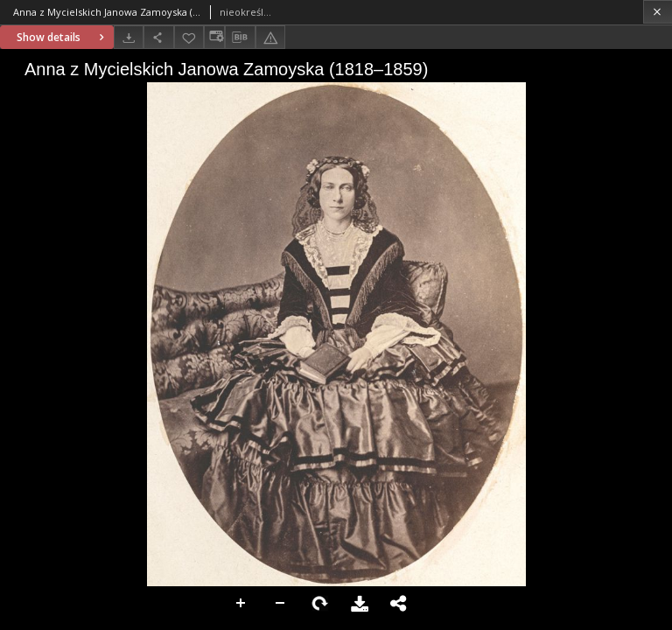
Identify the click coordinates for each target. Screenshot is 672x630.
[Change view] (214, 37)
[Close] (658, 12)
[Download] (129, 37)
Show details (63, 37)
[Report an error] (270, 37)
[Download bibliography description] (240, 38)
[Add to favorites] (189, 37)
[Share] (158, 37)
